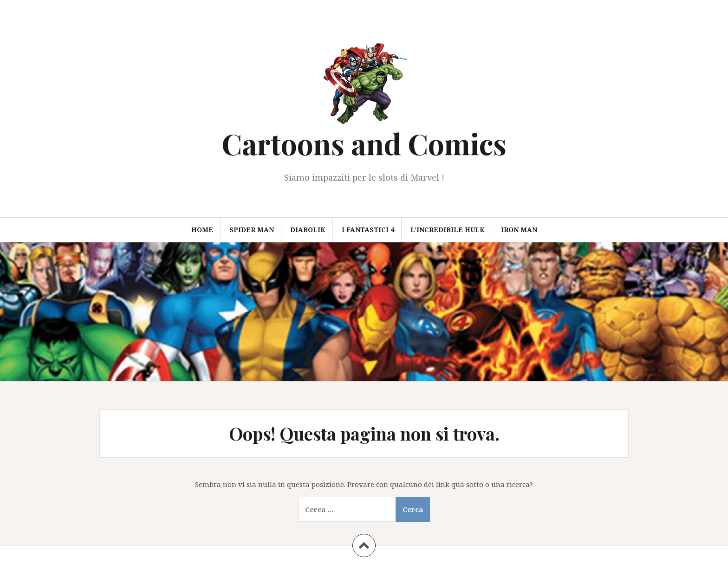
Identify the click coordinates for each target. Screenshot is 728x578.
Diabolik (308, 230)
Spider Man (252, 230)
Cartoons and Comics (364, 143)
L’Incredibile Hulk (448, 230)
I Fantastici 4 (368, 230)
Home (202, 230)
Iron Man (519, 230)
